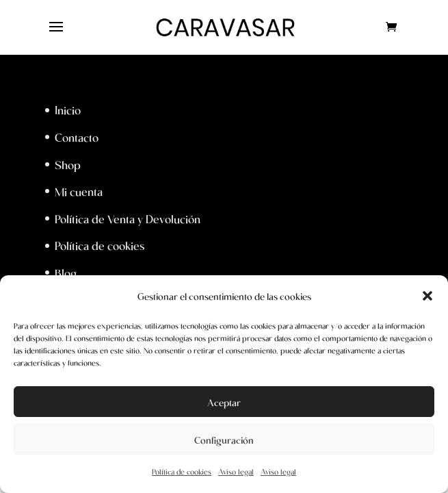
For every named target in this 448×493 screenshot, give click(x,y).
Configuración (224, 440)
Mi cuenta (79, 191)
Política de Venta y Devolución (128, 218)
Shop (68, 164)
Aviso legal (236, 471)
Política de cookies (182, 471)
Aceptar (224, 402)
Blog (66, 273)
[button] (427, 296)
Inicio (68, 110)
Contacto (77, 137)
